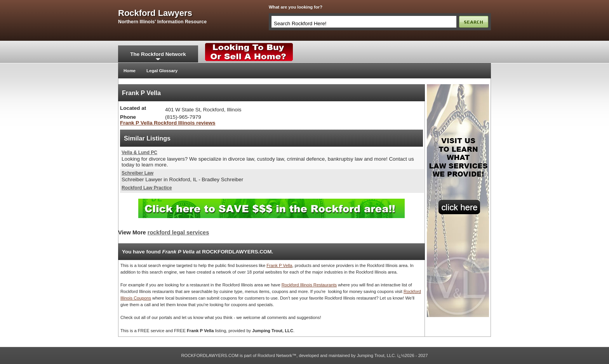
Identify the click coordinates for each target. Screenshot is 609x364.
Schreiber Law (137, 173)
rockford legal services (178, 232)
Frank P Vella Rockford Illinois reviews (168, 123)
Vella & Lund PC (139, 153)
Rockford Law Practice (147, 188)
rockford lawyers (155, 13)
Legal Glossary (162, 71)
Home (130, 71)
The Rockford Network (158, 54)
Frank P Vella (279, 265)
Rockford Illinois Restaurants (309, 285)
